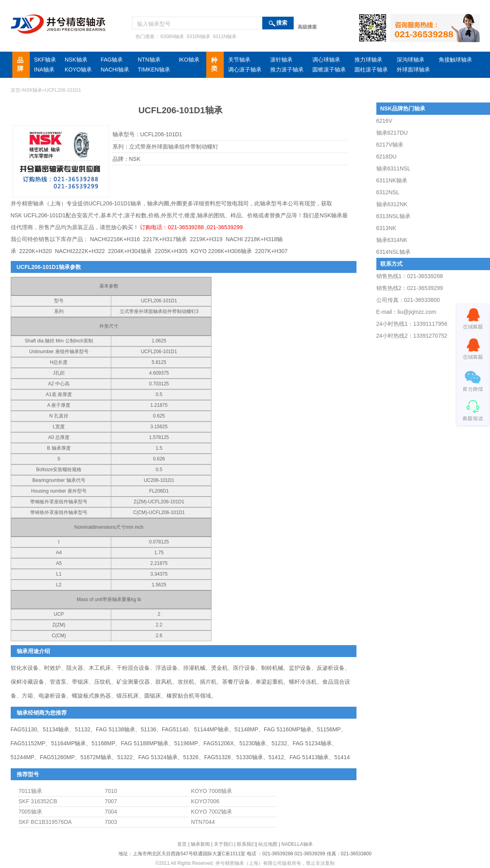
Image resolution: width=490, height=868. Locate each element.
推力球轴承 (368, 60)
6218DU (386, 157)
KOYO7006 (205, 801)
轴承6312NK (392, 204)
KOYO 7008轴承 (212, 791)
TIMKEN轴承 (154, 70)
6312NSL (388, 192)
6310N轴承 (198, 37)
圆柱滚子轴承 (371, 70)
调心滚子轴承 (245, 70)
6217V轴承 (390, 145)
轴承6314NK (392, 240)
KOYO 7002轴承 (212, 812)
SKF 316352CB (38, 801)
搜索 (282, 23)
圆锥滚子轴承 (329, 70)
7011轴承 (30, 791)
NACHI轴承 (115, 70)
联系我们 (246, 844)
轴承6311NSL (393, 168)
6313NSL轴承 (393, 216)
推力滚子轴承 (287, 70)
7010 (111, 791)
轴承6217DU (392, 133)
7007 (111, 801)
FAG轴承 (112, 60)
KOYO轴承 (78, 70)
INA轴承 (44, 70)
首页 (15, 90)
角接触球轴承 (455, 60)
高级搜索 (307, 27)
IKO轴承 (189, 60)
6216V (384, 121)
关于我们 (223, 844)
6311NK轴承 (392, 180)
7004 (111, 812)
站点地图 (268, 844)
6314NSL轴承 (393, 252)
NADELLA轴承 (297, 844)
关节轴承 (239, 60)
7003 (111, 822)
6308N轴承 (172, 37)
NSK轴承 (76, 60)
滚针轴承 (281, 60)
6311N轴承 (224, 37)
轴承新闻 (200, 844)
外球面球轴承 (413, 70)
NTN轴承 (149, 60)
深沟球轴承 (411, 60)
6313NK (386, 228)
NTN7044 (203, 822)
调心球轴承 (326, 60)
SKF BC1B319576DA (45, 822)
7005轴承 (30, 812)
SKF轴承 (45, 60)
